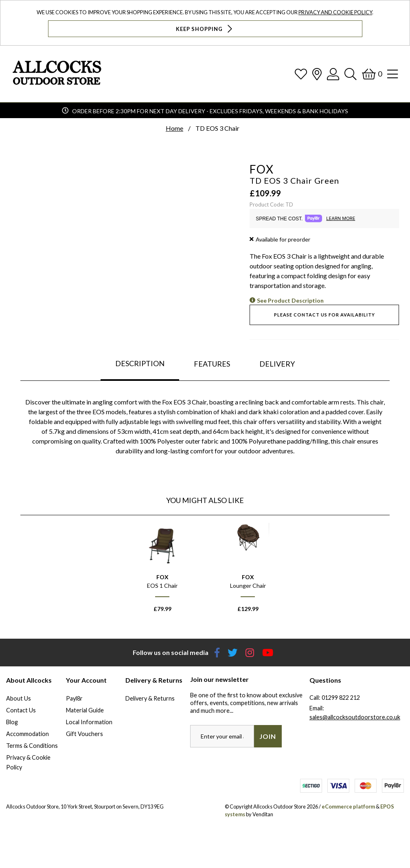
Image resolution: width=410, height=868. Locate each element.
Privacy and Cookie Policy (335, 12)
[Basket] (372, 74)
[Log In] (333, 74)
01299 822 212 (341, 698)
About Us (19, 698)
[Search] (351, 74)
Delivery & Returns (150, 698)
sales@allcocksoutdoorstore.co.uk (355, 717)
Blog (12, 722)
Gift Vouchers (84, 734)
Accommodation (27, 734)
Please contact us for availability (324, 315)
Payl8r (74, 698)
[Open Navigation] (392, 74)
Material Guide (85, 710)
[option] (162, 571)
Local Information (89, 722)
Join (268, 736)
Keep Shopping (205, 29)
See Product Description (290, 300)
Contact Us (21, 710)
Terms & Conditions (32, 746)
